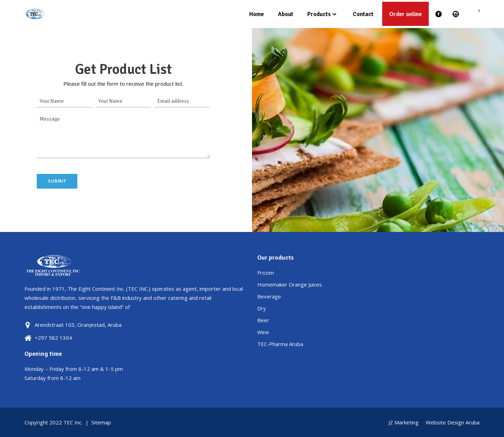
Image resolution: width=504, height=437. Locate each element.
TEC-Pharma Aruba (280, 344)
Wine (263, 332)
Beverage (269, 296)
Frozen (266, 273)
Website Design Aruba (453, 422)
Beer (263, 320)
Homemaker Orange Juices (290, 284)
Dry (262, 308)
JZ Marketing (404, 422)
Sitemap (101, 422)
